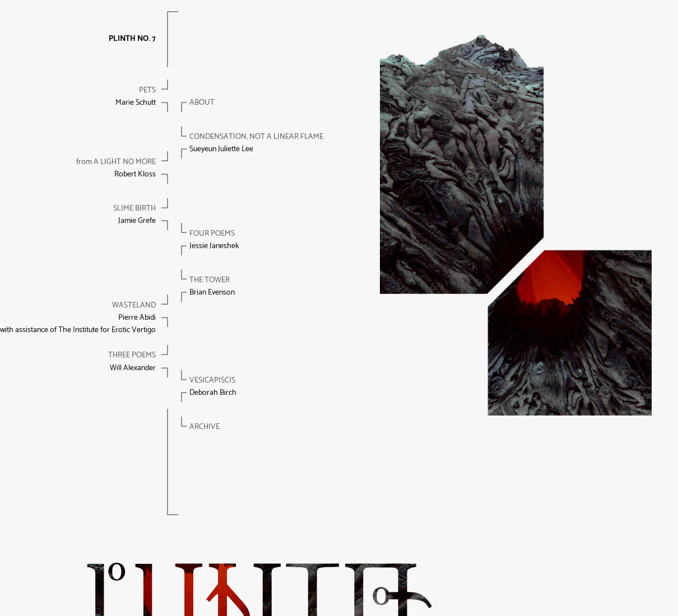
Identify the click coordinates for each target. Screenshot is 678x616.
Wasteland (134, 305)
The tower (210, 280)
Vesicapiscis (212, 381)
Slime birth (134, 209)
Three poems (132, 355)
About (202, 103)
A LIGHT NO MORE (116, 162)
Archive (205, 427)
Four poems (212, 234)
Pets (147, 90)
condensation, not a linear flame (256, 137)
